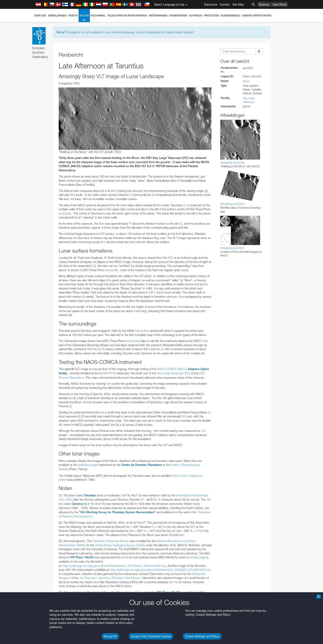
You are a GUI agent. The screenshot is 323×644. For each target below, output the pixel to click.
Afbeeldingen (57, 15)
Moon (246, 81)
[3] (99, 349)
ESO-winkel (98, 15)
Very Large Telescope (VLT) (173, 373)
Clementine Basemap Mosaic (111, 541)
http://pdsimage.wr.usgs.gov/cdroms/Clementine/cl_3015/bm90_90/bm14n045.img (114, 566)
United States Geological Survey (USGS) (120, 545)
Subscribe (211, 4)
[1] (131, 195)
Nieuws (84, 18)
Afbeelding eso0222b (233, 204)
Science (264, 4)
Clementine (142, 331)
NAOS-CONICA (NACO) (172, 369)
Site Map (238, 4)
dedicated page (88, 465)
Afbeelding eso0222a (232, 163)
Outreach (196, 15)
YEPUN (111, 373)
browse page (198, 557)
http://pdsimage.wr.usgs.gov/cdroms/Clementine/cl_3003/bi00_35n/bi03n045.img (160, 570)
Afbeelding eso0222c (232, 248)
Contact (225, 4)
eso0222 (64, 213)
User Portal (279, 4)
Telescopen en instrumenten (127, 15)
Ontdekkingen (158, 15)
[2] (206, 191)
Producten (212, 15)
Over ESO (40, 15)
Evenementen (178, 15)
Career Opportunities (257, 15)
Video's (73, 15)
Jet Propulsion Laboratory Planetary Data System (110, 578)
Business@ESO (230, 15)
